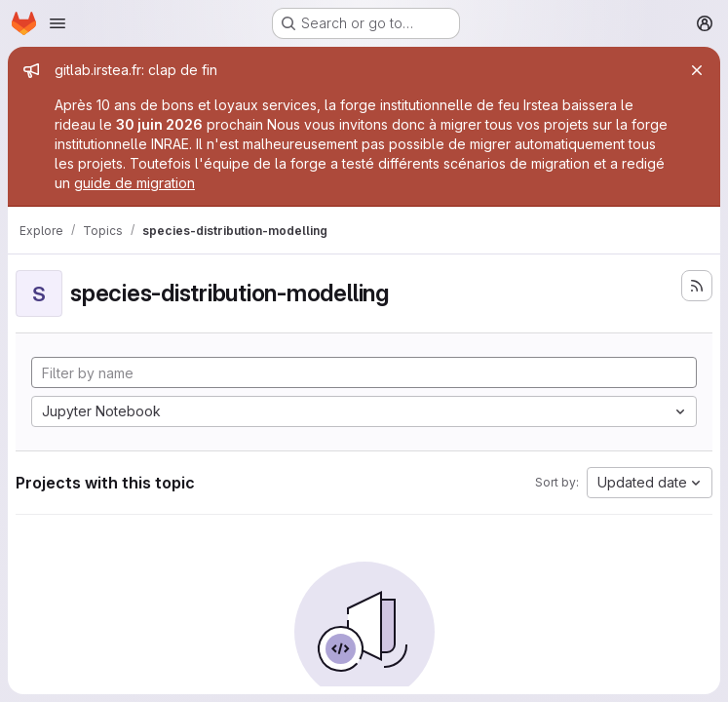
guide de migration (134, 183)
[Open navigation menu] (57, 23)
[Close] (697, 70)
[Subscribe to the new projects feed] (697, 286)
